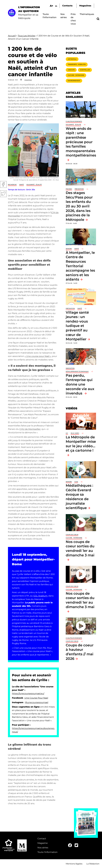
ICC (67, 433)
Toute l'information (47, 852)
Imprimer (28, 80)
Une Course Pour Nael (36, 698)
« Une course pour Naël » (38, 356)
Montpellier (85, 70)
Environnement (74, 81)
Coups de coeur (72, 535)
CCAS (76, 482)
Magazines (85, 6)
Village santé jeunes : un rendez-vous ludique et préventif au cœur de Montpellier (77, 326)
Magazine (43, 843)
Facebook (3, 184)
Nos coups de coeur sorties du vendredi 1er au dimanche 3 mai (80, 548)
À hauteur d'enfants (74, 121)
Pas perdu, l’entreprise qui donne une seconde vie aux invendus (80, 384)
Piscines (69, 189)
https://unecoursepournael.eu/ (28, 694)
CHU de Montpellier (30, 429)
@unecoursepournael (37, 702)
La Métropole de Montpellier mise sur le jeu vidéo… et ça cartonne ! (81, 444)
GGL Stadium (40, 596)
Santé (22, 185)
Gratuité (71, 70)
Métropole (72, 59)
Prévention (79, 189)
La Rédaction (93, 864)
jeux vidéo (75, 433)
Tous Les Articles (26, 36)
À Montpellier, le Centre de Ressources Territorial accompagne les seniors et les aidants (80, 266)
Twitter (3, 194)
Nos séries (43, 848)
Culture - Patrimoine (76, 75)
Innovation (70, 368)
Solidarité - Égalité (34, 185)
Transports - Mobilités (77, 64)
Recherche (12, 185)
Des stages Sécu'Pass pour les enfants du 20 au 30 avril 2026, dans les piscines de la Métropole (79, 206)
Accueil (12, 36)
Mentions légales (74, 864)
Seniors (69, 249)
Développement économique (77, 372)
